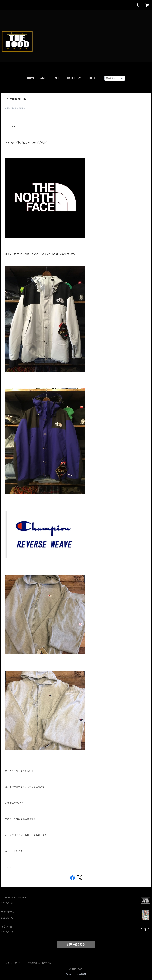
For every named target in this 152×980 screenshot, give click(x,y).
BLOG (58, 78)
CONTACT (93, 78)
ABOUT (45, 78)
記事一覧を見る (76, 944)
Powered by (76, 974)
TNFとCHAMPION (16, 99)
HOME (31, 78)
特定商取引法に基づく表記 (40, 963)
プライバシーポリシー (13, 963)
